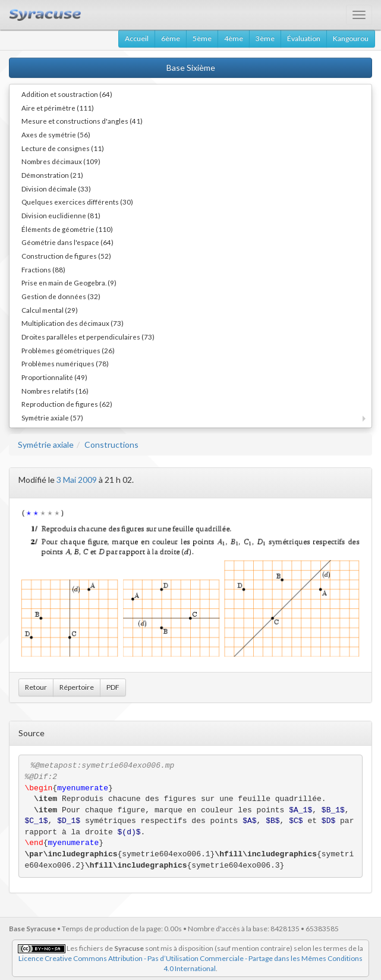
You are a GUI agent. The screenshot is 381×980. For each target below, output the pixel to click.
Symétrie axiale (46, 445)
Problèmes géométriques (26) (68, 350)
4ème (234, 38)
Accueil (137, 38)
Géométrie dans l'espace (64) (67, 242)
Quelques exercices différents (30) (77, 202)
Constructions (111, 445)
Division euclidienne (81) (61, 215)
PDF (113, 687)
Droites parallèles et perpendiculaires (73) (88, 337)
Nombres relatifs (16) (55, 391)
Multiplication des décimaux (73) (73, 323)
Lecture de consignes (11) (63, 148)
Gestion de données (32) (61, 296)
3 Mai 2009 (77, 480)
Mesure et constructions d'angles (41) (82, 121)
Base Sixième (191, 67)
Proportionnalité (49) (54, 377)
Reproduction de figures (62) (67, 404)
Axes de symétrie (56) (56, 134)
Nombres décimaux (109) (61, 161)
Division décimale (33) (56, 189)
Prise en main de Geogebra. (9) (69, 282)
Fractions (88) (43, 269)
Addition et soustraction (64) (67, 94)
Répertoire (77, 687)
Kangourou (351, 38)
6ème (171, 38)
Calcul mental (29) (50, 310)
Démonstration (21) (52, 175)
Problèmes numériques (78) (65, 363)
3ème (265, 38)
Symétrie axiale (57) (52, 417)
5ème (202, 38)
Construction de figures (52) (66, 256)
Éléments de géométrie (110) (67, 229)
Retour (36, 687)
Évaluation (304, 38)
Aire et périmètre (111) (58, 108)
